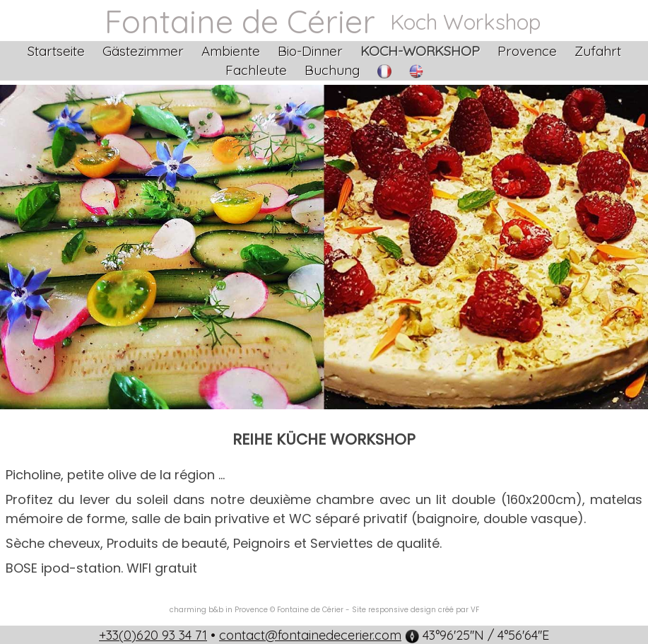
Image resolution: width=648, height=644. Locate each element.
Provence (527, 51)
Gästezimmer (143, 51)
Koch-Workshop (420, 51)
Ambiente (231, 51)
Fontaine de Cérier (240, 21)
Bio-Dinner (310, 51)
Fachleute (256, 70)
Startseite (56, 51)
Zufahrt (598, 51)
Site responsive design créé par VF (416, 610)
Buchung (332, 70)
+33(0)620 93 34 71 (153, 635)
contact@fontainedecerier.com (310, 635)
